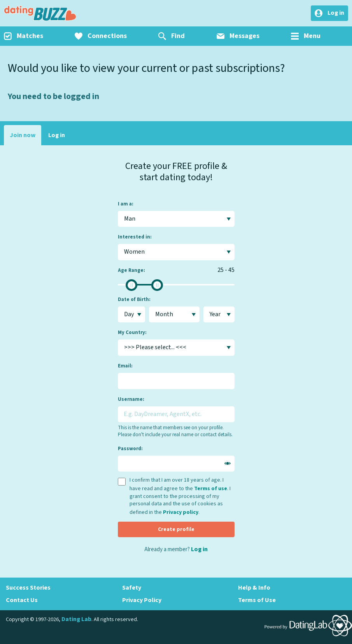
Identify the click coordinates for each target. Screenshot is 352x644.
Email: (125, 366)
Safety (132, 588)
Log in (57, 135)
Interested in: (135, 237)
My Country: (132, 332)
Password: (130, 449)
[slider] (131, 285)
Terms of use (211, 489)
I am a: (126, 204)
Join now (23, 135)
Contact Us (22, 600)
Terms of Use (257, 600)
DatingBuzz (40, 13)
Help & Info (254, 588)
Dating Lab (76, 619)
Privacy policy (181, 512)
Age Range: (131, 270)
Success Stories (28, 588)
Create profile (176, 529)
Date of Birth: (134, 299)
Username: (131, 399)
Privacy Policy (142, 600)
